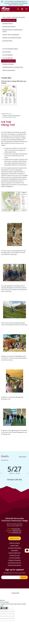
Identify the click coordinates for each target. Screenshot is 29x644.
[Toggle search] (18, 9)
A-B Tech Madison (8, 55)
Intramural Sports (8, 23)
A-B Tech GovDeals (15, 558)
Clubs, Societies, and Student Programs (14, 17)
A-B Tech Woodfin (8, 58)
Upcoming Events (7, 41)
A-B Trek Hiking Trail (8, 61)
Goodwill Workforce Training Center (13, 67)
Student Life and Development (12, 115)
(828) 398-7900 (16, 529)
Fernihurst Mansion (8, 64)
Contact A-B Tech (14, 555)
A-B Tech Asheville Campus (10, 49)
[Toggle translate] (22, 9)
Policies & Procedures (15, 560)
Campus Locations (14, 543)
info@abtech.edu (16, 533)
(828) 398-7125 (17, 531)
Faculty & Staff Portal (14, 553)
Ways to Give (14, 538)
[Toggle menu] (26, 9)
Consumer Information (15, 548)
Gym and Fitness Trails (9, 20)
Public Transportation (9, 70)
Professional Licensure (14, 563)
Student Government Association (12, 38)
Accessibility (15, 550)
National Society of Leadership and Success (12, 30)
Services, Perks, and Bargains (11, 34)
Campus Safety (14, 545)
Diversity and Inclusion (9, 26)
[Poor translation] (6, 608)
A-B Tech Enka (7, 52)
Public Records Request (14, 565)
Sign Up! (24, 577)
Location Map (15, 593)
